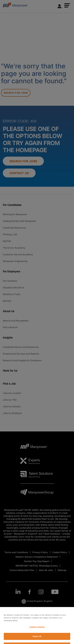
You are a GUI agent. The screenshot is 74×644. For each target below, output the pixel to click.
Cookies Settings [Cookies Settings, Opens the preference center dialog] (37, 636)
